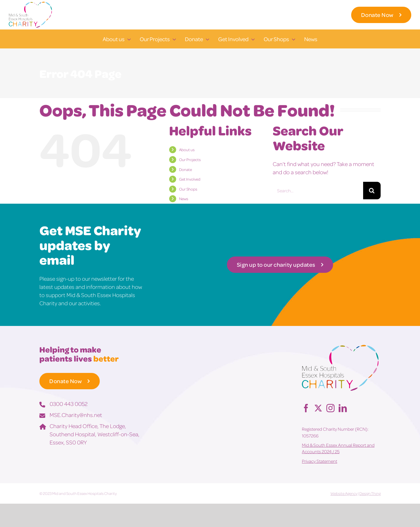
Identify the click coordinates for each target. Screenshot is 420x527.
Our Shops (188, 189)
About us (187, 150)
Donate (185, 169)
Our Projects (190, 159)
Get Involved (190, 179)
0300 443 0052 (69, 404)
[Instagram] (330, 408)
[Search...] (318, 191)
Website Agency (344, 493)
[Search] (372, 191)
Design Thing (370, 493)
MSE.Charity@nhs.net (76, 415)
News (184, 199)
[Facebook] (306, 408)
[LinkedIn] (343, 408)
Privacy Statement (320, 461)
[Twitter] (318, 408)
